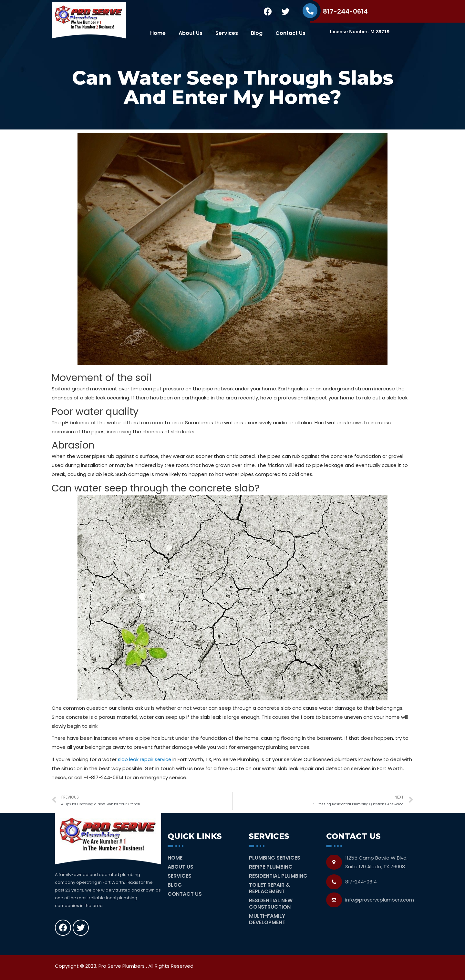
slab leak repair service (145, 759)
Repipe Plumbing (271, 867)
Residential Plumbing (278, 876)
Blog (257, 33)
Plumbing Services (275, 857)
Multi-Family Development (267, 919)
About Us (191, 33)
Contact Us (290, 33)
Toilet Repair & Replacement (269, 888)
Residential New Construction (271, 903)
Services (227, 33)
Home (158, 33)
